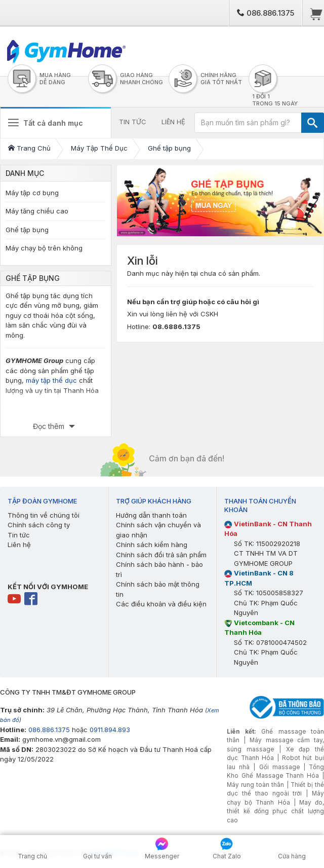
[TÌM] (313, 123)
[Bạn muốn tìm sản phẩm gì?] (248, 123)
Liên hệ (19, 545)
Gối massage (279, 767)
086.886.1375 (266, 13)
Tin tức (19, 535)
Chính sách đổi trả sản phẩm (161, 555)
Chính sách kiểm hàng (152, 545)
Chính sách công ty (39, 525)
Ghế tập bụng (27, 230)
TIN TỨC (133, 122)
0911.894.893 (110, 730)
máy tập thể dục (51, 380)
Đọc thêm (50, 426)
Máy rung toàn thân (255, 785)
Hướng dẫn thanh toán (151, 515)
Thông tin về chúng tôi (44, 515)
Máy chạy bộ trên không (44, 248)
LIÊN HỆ (173, 122)
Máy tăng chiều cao (37, 211)
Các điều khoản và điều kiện (161, 604)
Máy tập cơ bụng (32, 193)
